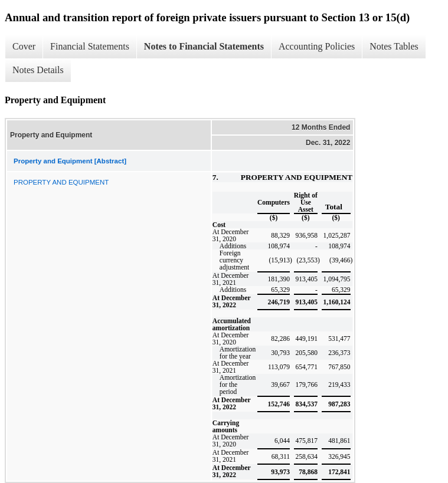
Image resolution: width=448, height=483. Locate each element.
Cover (24, 46)
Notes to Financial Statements (204, 46)
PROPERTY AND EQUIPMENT (61, 182)
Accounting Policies (317, 46)
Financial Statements (90, 46)
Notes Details (38, 70)
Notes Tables (394, 46)
